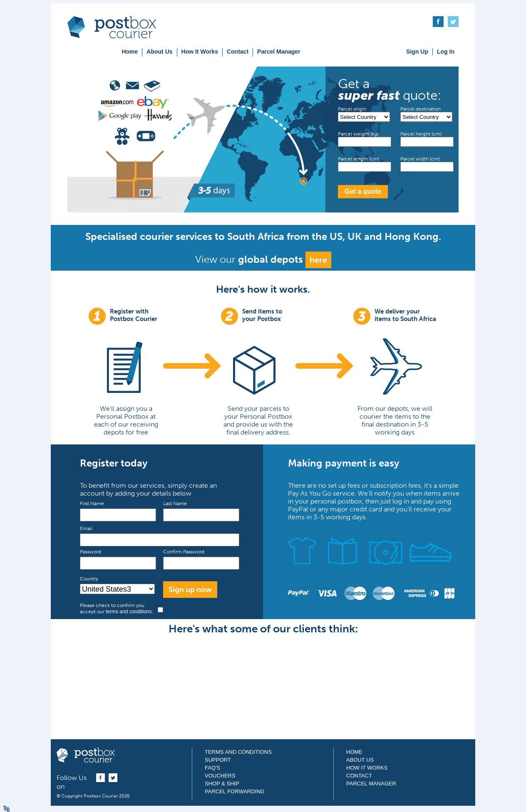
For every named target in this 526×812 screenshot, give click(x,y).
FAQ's (212, 768)
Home (130, 52)
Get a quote (363, 191)
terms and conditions (129, 612)
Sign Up (417, 52)
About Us (159, 52)
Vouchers (220, 776)
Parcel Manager (279, 52)
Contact (238, 52)
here (318, 260)
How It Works (200, 52)
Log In (446, 52)
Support (218, 760)
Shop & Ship (222, 784)
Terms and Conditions (238, 752)
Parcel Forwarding (235, 791)
